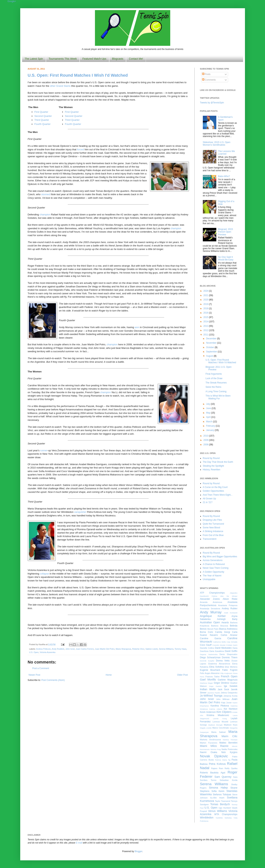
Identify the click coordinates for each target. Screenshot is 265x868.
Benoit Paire (213, 629)
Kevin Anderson (208, 712)
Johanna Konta (230, 696)
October (210, 347)
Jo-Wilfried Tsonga (211, 696)
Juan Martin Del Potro (105, 649)
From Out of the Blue (213, 535)
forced (80, 149)
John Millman (223, 699)
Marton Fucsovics (209, 743)
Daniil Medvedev (223, 648)
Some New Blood (212, 528)
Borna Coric (207, 632)
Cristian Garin (232, 645)
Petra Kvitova (217, 764)
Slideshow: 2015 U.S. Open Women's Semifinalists (217, 144)
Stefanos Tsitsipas (222, 795)
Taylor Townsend (223, 801)
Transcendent (210, 539)
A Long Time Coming (216, 391)
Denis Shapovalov (228, 654)
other (53, 86)
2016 (206, 313)
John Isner (70, 649)
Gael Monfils (208, 680)
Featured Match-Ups (94, 59)
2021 (206, 295)
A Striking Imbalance (213, 531)
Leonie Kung (220, 719)
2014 (206, 322)
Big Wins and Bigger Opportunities (220, 557)
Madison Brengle (215, 725)
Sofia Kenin (218, 791)
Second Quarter (43, 116)
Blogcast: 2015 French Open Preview (225, 232)
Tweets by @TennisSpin (212, 103)
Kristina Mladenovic (218, 715)
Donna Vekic (223, 661)
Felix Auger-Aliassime (210, 673)
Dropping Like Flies (212, 520)
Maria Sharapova (123, 649)
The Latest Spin (34, 59)
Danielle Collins (207, 648)
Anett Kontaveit (231, 613)
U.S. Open (34, 652)
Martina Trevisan (230, 740)
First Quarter (41, 112)
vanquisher (80, 512)
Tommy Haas (180, 649)
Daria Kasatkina (217, 651)
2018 (206, 308)
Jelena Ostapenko (229, 693)
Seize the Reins (213, 387)
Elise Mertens (231, 667)
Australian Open (210, 622)
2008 (206, 445)
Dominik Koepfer (207, 661)
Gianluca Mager (207, 683)
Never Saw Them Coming (216, 568)
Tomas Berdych (220, 804)
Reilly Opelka (231, 768)
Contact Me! (136, 59)
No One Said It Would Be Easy (226, 258)
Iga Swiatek (231, 686)
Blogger (138, 851)
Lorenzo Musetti (220, 722)
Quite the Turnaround (213, 524)
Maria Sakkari (218, 732)
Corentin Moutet (219, 645)
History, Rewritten (212, 470)
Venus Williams (218, 811)
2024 (206, 291)
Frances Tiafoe (212, 677)
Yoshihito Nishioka (224, 818)
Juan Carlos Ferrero (85, 649)
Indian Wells (208, 689)
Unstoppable (209, 579)
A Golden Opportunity (214, 572)
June (209, 408)
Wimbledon (207, 818)
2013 (206, 326)
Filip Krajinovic (226, 673)
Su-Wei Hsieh (217, 798)
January (210, 430)
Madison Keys (231, 725)
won (137, 327)
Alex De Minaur (229, 596)
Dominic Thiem (230, 657)
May (208, 413)
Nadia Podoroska (230, 749)
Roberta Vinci (138, 649)
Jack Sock (223, 689)
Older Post (183, 675)
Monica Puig (216, 749)
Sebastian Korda (229, 780)
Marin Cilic (230, 736)
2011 (206, 335)
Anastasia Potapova (228, 605)
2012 (206, 330)
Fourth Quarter (43, 124)
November (212, 343)
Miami (204, 746)
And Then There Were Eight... (218, 495)
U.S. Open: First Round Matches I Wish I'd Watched (78, 75)
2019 (206, 304)
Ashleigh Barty (227, 619)
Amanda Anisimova (211, 602)
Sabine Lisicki (152, 649)
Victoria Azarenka (48, 652)
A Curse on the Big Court (215, 487)
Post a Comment (41, 668)
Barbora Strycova (219, 626)
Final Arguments (214, 374)
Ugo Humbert (225, 808)
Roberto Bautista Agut (213, 773)
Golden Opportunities (213, 491)
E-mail (79, 843)
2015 (206, 317)
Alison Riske (230, 599)
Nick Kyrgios (229, 752)
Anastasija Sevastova (210, 609)
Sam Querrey (223, 777)
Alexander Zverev (210, 599)
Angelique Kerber (213, 616)
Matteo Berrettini (228, 743)
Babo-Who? (224, 176)
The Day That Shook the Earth (218, 462)
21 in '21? (208, 502)
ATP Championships (212, 593)
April (209, 417)
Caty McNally (232, 642)
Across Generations (213, 560)
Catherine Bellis (219, 642)
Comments (209, 80)
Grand (60, 86)
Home (109, 675)
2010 (206, 436)
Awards (225, 623)
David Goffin (231, 651)
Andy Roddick (58, 649)
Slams (67, 86)
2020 (206, 300)
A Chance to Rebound (214, 564)
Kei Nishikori (231, 709)
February (211, 426)
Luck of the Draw (214, 378)
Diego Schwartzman (210, 657)
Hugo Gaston (215, 686)
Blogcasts (118, 59)
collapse (44, 574)
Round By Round (211, 516)
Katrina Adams (216, 709)
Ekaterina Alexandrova (219, 664)
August (210, 356)
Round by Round (211, 458)
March (209, 422)
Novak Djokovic (214, 756)
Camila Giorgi (223, 632)
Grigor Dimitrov (221, 683)
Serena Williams (166, 649)
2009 (206, 440)
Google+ (12, 1)
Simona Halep (218, 788)
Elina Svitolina (216, 667)
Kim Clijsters (224, 712)
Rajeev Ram (217, 768)
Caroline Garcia (211, 638)
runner (44, 450)
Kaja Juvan (226, 703)
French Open (229, 676)
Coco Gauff (206, 645)
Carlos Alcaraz (229, 635)
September (212, 352)
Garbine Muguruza (228, 680)
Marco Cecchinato (221, 728)
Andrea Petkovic (44, 649)
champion (45, 215)
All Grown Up (209, 499)
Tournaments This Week (63, 59)
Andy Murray (211, 612)
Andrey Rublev (230, 609)
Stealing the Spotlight (213, 466)
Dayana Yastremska (209, 654)
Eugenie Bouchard (210, 670)
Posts (206, 74)
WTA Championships (226, 814)
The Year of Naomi (212, 576)
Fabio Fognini (230, 670)
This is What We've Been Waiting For (218, 397)
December (212, 339)
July (208, 404)
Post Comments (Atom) (53, 680)
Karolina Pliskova (220, 706)
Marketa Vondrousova (211, 740)
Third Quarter (42, 120)
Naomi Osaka (209, 752)
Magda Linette (206, 728)
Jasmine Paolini (214, 693)
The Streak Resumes (216, 383)
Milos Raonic (220, 746)
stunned (46, 194)
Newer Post (34, 675)
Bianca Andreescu (228, 629)
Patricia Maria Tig (223, 760)
